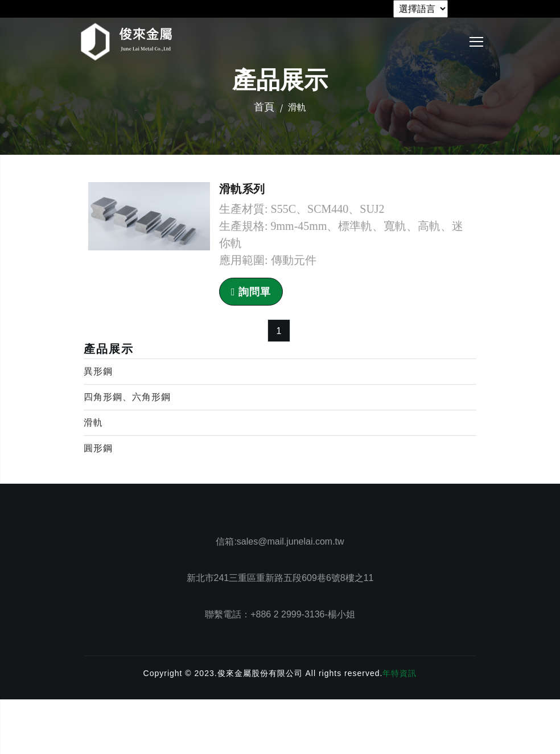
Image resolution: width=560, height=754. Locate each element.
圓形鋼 (98, 448)
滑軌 (93, 423)
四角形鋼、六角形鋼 (127, 397)
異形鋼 (98, 371)
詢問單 (251, 292)
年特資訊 (400, 673)
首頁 (264, 107)
